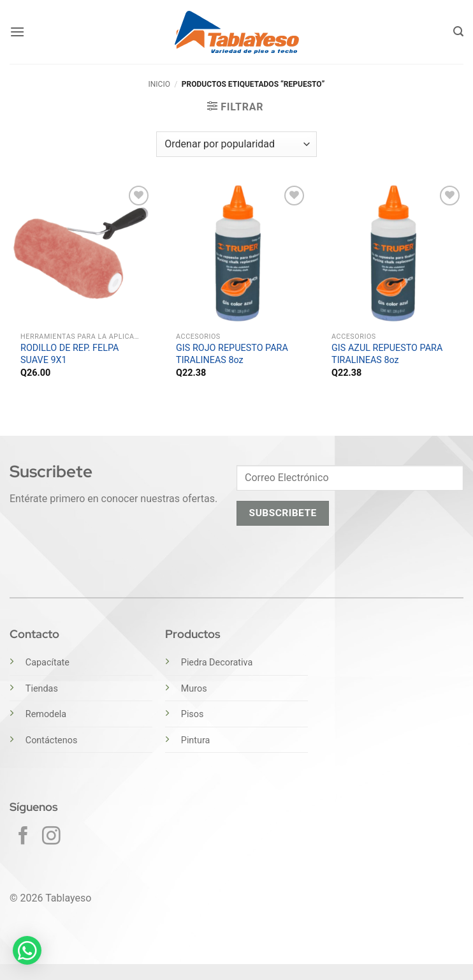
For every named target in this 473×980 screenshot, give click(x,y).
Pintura (196, 740)
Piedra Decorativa (217, 663)
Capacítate (47, 663)
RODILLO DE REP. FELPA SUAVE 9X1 (69, 354)
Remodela (46, 714)
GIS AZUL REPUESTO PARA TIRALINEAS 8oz (387, 354)
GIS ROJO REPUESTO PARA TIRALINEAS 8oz (232, 354)
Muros (194, 689)
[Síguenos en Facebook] (23, 837)
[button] (17, 32)
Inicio (159, 84)
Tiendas (42, 689)
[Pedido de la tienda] (236, 144)
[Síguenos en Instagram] (51, 837)
